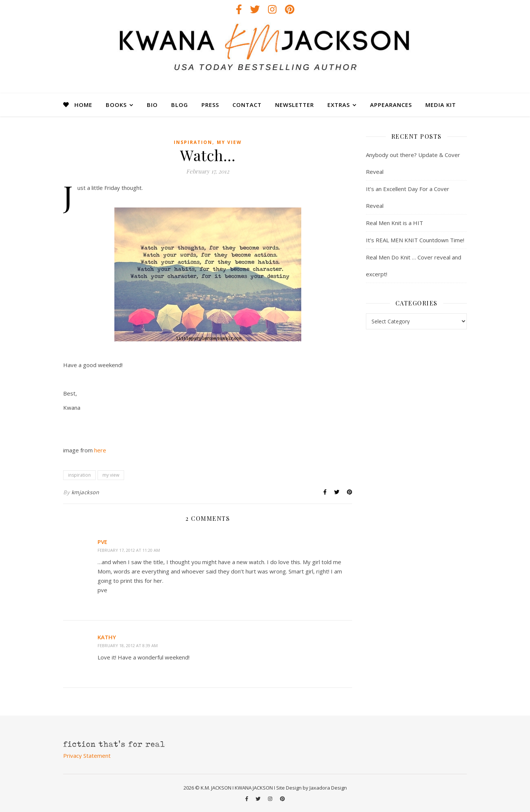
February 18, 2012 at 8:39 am (128, 645)
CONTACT (247, 105)
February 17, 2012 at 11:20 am (129, 550)
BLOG (180, 105)
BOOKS (116, 105)
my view (229, 142)
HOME (83, 105)
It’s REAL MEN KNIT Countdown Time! (415, 240)
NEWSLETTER (295, 105)
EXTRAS (339, 105)
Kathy (107, 637)
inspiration (193, 142)
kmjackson (85, 492)
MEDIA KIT (441, 105)
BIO (152, 105)
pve (102, 542)
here (100, 450)
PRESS (210, 105)
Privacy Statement (87, 756)
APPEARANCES (391, 105)
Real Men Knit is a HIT (395, 223)
